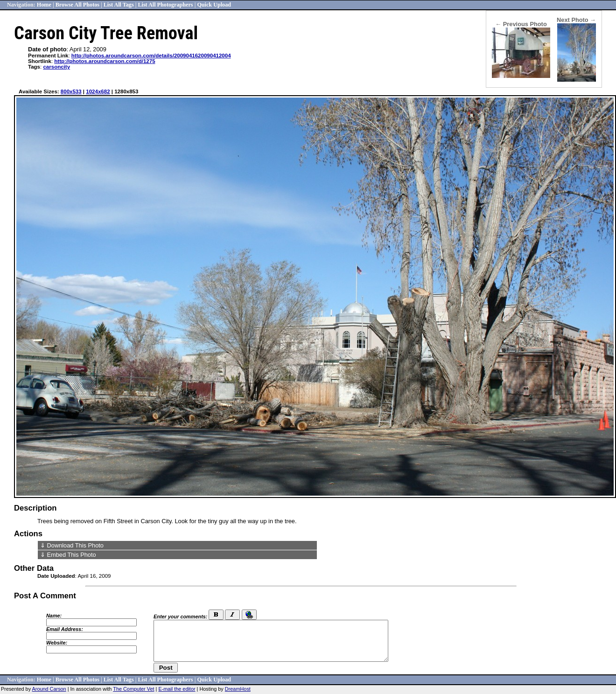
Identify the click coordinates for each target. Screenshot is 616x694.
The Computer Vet (133, 689)
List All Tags (119, 5)
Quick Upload (214, 5)
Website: (57, 643)
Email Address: (65, 629)
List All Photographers (165, 5)
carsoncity (56, 67)
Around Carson (49, 689)
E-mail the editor (177, 689)
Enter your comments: (180, 617)
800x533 (71, 91)
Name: (54, 616)
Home (44, 5)
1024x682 (98, 91)
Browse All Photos (77, 5)
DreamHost (238, 689)
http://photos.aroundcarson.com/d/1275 (105, 61)
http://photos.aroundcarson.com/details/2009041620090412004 (151, 56)
